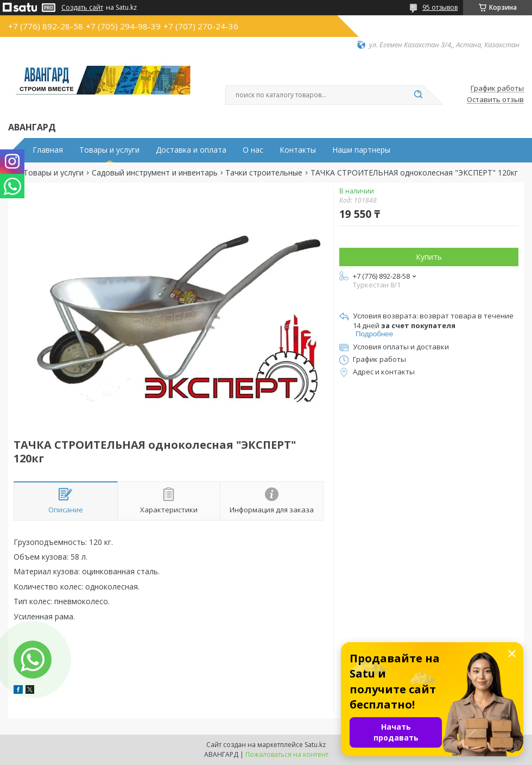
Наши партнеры (361, 150)
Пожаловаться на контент (287, 754)
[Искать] (418, 95)
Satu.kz (315, 745)
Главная (48, 150)
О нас (253, 150)
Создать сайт (82, 8)
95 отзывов (440, 7)
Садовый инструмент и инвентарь (155, 173)
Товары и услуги (109, 150)
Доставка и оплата (191, 150)
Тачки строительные (264, 173)
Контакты (298, 150)
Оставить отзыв (495, 100)
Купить (429, 257)
